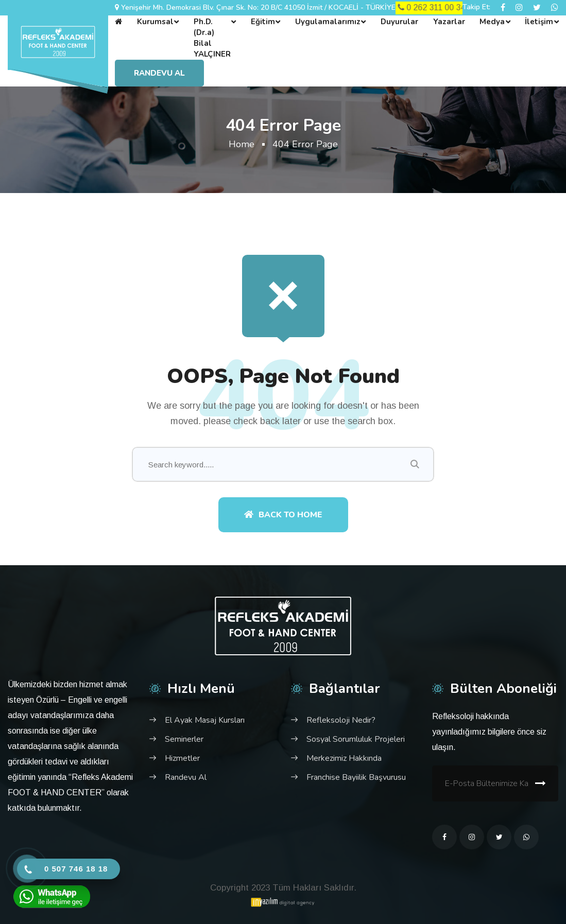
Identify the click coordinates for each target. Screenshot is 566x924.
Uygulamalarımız (328, 22)
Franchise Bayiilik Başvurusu (356, 777)
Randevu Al (159, 73)
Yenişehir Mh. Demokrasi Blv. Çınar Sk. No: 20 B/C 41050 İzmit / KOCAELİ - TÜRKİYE (258, 7)
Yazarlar (449, 22)
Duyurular (399, 22)
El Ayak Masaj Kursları (205, 720)
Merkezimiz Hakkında (344, 758)
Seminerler (184, 739)
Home (242, 144)
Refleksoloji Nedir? (341, 720)
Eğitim (263, 22)
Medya (492, 22)
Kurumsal (155, 22)
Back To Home (283, 515)
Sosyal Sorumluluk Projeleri (356, 739)
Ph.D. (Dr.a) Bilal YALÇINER (212, 38)
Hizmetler (182, 758)
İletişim (539, 22)
